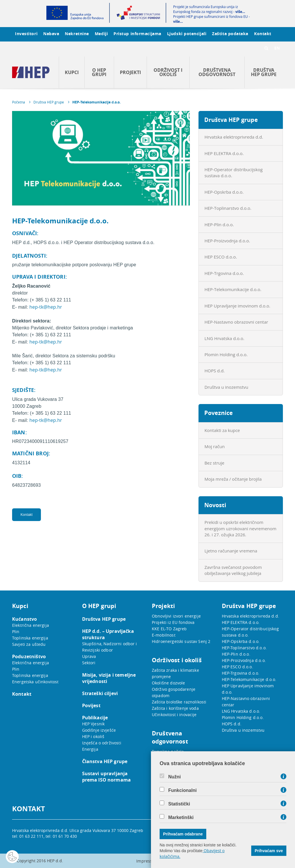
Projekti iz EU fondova (173, 622)
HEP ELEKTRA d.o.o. (224, 153)
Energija (90, 749)
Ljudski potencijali (187, 34)
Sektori (89, 663)
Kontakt (263, 34)
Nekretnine (77, 34)
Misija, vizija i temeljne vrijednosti (109, 678)
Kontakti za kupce (222, 430)
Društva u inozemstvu (226, 387)
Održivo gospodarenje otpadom (174, 692)
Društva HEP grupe (264, 72)
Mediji (101, 34)
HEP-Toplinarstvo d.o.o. (228, 208)
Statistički (179, 804)
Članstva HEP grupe (105, 761)
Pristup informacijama (137, 34)
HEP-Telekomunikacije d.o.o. (96, 102)
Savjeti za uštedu (29, 644)
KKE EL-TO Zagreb (169, 629)
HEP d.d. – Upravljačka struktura (108, 634)
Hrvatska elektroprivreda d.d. (234, 137)
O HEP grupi (99, 72)
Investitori (26, 34)
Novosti (215, 505)
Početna (19, 102)
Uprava (89, 656)
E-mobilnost (164, 635)
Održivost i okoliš (168, 72)
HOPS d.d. (215, 371)
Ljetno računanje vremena (231, 551)
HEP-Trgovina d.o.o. (224, 273)
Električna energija (31, 625)
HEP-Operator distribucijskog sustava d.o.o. (234, 172)
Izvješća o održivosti (102, 743)
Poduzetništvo (29, 656)
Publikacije (95, 718)
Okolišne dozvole (168, 683)
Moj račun (215, 446)
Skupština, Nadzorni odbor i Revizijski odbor (110, 647)
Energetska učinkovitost (35, 682)
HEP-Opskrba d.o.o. (224, 192)
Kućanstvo (24, 619)
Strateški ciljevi (100, 693)
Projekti (130, 72)
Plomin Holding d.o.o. (226, 354)
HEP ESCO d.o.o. (221, 257)
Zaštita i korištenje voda (175, 708)
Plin (16, 632)
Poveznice (219, 413)
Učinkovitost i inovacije (174, 715)
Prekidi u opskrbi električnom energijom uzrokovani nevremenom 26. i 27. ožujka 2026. (241, 528)
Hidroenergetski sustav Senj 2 (181, 641)
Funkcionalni (183, 790)
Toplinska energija (30, 638)
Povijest (91, 705)
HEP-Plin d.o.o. (219, 224)
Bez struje (214, 463)
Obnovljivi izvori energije (176, 616)
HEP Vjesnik (93, 724)
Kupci (72, 72)
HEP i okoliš (93, 736)
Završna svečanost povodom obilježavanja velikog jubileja (233, 570)
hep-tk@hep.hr (46, 307)
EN (277, 48)
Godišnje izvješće (99, 730)
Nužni (175, 777)
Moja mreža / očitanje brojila (233, 479)
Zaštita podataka (230, 34)
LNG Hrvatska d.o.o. (225, 338)
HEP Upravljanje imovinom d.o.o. (238, 306)
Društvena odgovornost (217, 72)
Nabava (51, 34)
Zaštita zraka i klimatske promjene (175, 673)
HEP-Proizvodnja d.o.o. (227, 241)
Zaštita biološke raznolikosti (179, 702)
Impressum (147, 861)
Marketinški (181, 818)
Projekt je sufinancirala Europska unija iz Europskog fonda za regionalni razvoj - (209, 9)
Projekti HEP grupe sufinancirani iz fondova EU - (211, 19)
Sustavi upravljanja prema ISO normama (107, 777)
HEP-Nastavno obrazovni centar (236, 322)
